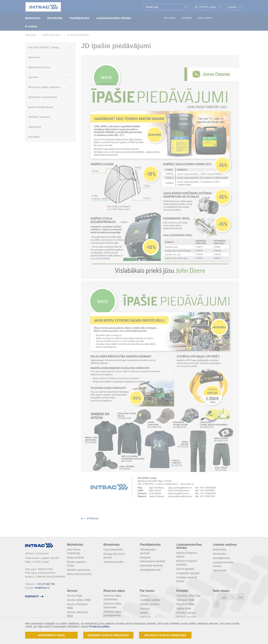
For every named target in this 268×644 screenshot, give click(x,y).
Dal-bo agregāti (185, 569)
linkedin (240, 597)
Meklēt (144, 613)
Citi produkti (220, 570)
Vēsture (144, 596)
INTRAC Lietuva (186, 613)
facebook (216, 597)
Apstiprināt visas (51, 635)
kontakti (32, 596)
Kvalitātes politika (150, 600)
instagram (216, 604)
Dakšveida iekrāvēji (151, 566)
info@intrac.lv (42, 588)
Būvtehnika (111, 545)
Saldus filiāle (184, 608)
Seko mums (221, 591)
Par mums (147, 591)
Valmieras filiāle (185, 600)
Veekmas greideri (114, 562)
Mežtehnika (75, 545)
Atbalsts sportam (150, 604)
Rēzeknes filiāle (186, 604)
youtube (224, 597)
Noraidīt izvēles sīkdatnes (108, 635)
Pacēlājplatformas (150, 570)
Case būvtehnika (113, 550)
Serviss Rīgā (74, 596)
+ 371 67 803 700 (45, 584)
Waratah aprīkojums (79, 570)
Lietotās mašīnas (225, 545)
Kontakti (182, 591)
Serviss (72, 591)
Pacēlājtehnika (150, 545)
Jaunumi (145, 608)
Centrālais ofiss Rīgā (188, 596)
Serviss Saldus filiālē (79, 600)
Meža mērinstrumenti (79, 574)
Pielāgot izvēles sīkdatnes (165, 635)
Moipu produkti (76, 558)
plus (232, 597)
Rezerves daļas (114, 591)
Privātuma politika (99, 627)
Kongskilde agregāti (188, 573)
